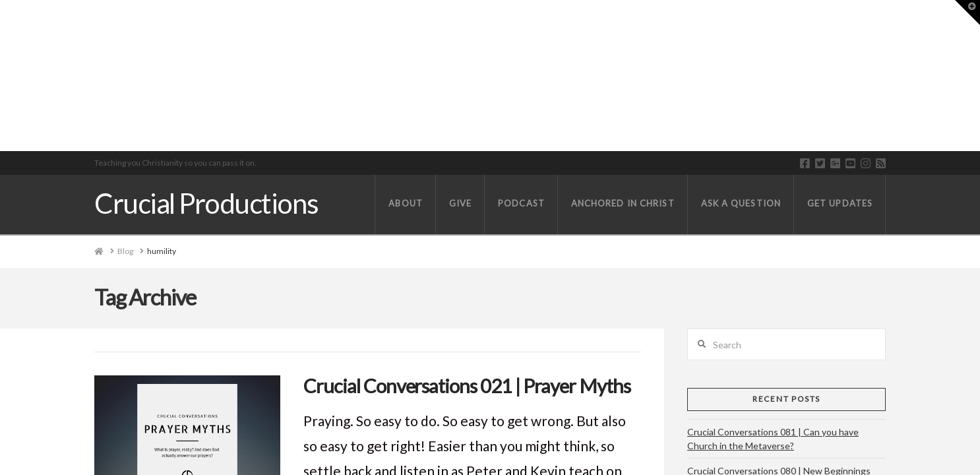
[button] (967, 13)
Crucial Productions (206, 203)
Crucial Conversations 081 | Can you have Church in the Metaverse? (773, 439)
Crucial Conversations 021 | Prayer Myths (467, 386)
